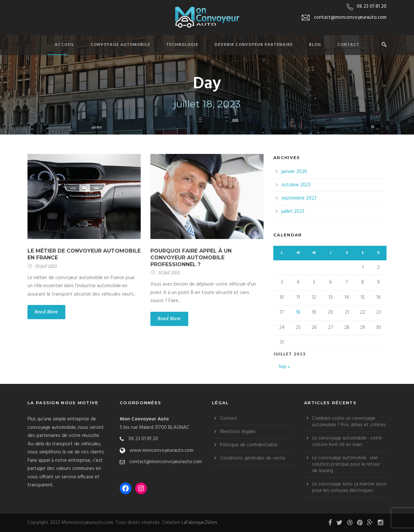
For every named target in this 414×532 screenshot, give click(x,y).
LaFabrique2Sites (199, 523)
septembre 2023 (299, 198)
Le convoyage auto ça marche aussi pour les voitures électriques (349, 487)
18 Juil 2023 (46, 266)
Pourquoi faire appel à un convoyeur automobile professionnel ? (191, 258)
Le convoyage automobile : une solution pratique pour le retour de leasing (346, 464)
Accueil (65, 45)
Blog (315, 45)
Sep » (284, 367)
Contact (348, 45)
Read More (46, 312)
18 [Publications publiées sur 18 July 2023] (298, 312)
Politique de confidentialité (249, 445)
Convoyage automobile (120, 45)
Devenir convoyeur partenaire (254, 45)
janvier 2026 (294, 172)
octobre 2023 (296, 185)
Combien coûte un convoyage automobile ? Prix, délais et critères (349, 422)
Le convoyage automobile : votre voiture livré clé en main (347, 441)
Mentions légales (238, 432)
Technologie (182, 45)
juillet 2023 (293, 212)
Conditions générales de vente (253, 458)
